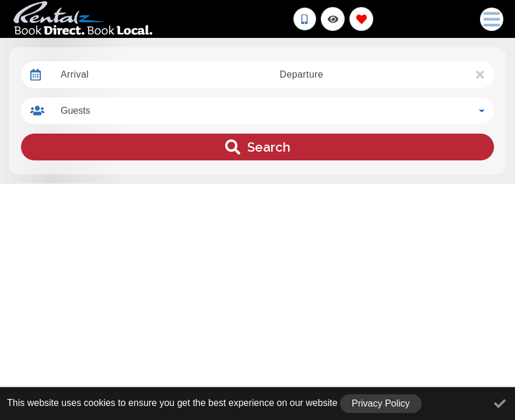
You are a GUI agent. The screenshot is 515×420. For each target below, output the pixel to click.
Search (258, 147)
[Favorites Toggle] (361, 19)
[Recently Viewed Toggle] (333, 19)
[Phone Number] (305, 19)
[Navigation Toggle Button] (492, 19)
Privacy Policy (381, 403)
